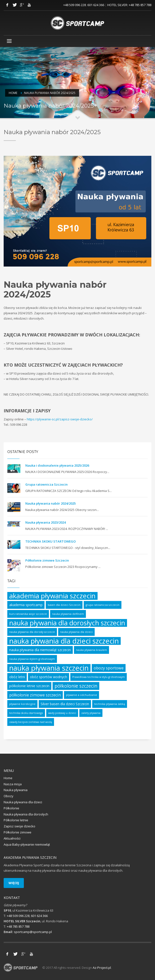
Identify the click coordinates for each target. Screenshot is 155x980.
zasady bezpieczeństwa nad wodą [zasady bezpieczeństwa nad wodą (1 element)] (31, 722)
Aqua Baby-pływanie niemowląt (27, 844)
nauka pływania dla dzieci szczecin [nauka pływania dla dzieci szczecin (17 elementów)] (64, 641)
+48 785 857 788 (140, 5)
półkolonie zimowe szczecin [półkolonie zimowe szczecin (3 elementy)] (35, 695)
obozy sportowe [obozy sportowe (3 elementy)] (109, 668)
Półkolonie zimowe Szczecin (47, 560)
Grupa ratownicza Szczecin (46, 484)
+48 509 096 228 (75, 5)
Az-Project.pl (102, 968)
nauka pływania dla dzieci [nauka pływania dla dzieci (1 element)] (76, 632)
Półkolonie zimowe (18, 832)
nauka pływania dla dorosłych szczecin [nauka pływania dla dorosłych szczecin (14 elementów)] (67, 623)
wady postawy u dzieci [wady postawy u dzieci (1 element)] (62, 713)
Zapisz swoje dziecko (19, 826)
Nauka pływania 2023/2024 (46, 522)
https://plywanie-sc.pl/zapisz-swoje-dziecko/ (60, 419)
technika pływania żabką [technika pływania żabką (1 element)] (110, 704)
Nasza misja (13, 784)
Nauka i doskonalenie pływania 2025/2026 (57, 465)
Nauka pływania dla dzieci (23, 802)
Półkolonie (11, 808)
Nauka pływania (16, 790)
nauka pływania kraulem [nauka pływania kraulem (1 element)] (91, 650)
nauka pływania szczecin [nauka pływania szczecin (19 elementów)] (49, 668)
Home (13, 93)
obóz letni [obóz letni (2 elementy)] (17, 677)
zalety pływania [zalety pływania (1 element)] (91, 713)
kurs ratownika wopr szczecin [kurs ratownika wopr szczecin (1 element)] (28, 614)
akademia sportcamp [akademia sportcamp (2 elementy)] (26, 605)
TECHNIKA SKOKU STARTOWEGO (50, 541)
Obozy (9, 796)
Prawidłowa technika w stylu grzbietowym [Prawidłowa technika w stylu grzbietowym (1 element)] (99, 677)
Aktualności (12, 838)
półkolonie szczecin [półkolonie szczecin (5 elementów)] (76, 686)
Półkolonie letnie (16, 820)
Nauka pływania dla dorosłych (26, 814)
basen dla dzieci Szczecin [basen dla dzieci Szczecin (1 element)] (64, 605)
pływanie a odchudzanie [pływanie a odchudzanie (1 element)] (82, 695)
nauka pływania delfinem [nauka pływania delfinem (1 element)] (68, 614)
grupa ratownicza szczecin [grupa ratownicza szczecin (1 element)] (103, 605)
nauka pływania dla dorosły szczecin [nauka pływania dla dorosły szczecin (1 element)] (32, 632)
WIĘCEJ (14, 883)
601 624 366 (96, 5)
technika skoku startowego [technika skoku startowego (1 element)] (26, 713)
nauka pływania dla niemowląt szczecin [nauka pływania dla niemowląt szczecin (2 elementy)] (40, 650)
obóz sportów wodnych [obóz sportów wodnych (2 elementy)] (49, 677)
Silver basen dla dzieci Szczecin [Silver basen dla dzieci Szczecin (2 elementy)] (65, 704)
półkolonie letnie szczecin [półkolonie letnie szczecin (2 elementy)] (29, 686)
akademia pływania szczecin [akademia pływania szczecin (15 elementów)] (52, 596)
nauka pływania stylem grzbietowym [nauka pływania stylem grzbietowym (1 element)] (32, 659)
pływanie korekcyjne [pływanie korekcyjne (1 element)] (22, 704)
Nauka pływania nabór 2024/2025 (50, 503)
